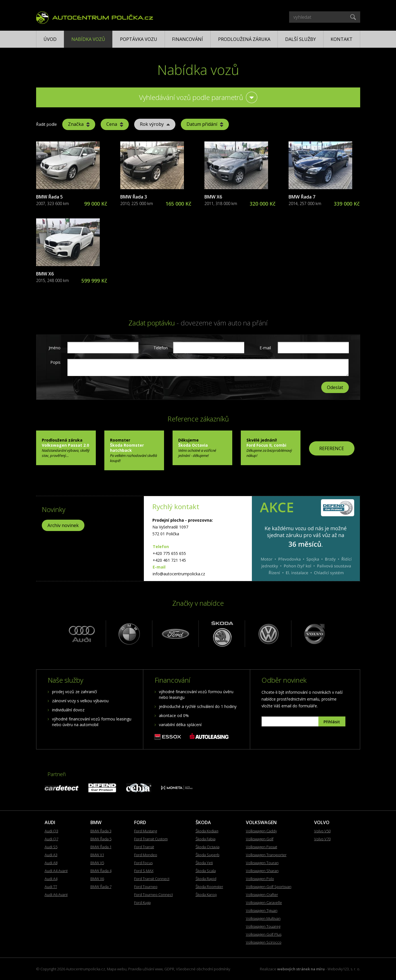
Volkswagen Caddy (261, 831)
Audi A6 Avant (56, 895)
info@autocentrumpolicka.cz (179, 574)
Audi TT (51, 887)
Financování (187, 39)
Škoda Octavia (208, 847)
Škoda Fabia (206, 839)
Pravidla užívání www (145, 969)
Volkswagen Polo (260, 879)
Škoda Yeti (204, 863)
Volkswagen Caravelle (264, 902)
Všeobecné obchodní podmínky (203, 969)
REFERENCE (332, 448)
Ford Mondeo (146, 855)
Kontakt (342, 39)
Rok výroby (155, 124)
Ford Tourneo (146, 887)
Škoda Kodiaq (207, 831)
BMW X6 (213, 197)
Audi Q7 (51, 839)
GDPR (169, 969)
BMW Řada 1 (101, 847)
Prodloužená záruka (244, 39)
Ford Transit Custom (151, 839)
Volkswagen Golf (260, 839)
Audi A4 (51, 879)
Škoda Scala (206, 871)
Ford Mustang (146, 831)
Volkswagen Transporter (266, 855)
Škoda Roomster (209, 887)
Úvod (50, 39)
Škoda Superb (208, 855)
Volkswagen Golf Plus (264, 934)
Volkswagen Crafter (262, 895)
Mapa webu (117, 969)
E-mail (265, 348)
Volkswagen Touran (262, 863)
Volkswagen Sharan (262, 871)
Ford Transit (144, 847)
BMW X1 (97, 855)
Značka (79, 124)
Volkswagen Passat (262, 847)
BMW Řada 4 (101, 871)
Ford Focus (143, 863)
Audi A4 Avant (56, 871)
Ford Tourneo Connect (154, 895)
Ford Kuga (142, 902)
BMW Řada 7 (302, 197)
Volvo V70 (322, 839)
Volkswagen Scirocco (264, 942)
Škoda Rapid (206, 879)
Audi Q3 (51, 831)
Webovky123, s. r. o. (344, 969)
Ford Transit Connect (152, 879)
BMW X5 (97, 863)
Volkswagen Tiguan (262, 910)
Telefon (160, 348)
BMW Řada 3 (134, 197)
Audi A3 (51, 855)
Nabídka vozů (88, 39)
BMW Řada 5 (49, 197)
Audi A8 (51, 863)
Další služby (300, 39)
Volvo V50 (322, 831)
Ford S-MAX (144, 871)
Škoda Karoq (206, 895)
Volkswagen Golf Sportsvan (269, 887)
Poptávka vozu (139, 39)
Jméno (55, 348)
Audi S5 (51, 847)
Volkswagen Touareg (263, 926)
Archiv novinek (63, 525)
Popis (55, 362)
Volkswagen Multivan (263, 918)
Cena (115, 124)
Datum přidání (205, 124)
